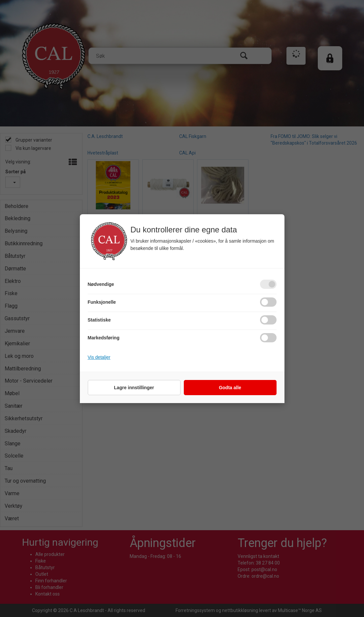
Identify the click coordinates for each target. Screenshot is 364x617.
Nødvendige (101, 284)
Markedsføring (104, 338)
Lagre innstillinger (134, 388)
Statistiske (99, 320)
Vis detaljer (99, 357)
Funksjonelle (102, 302)
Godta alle (230, 388)
